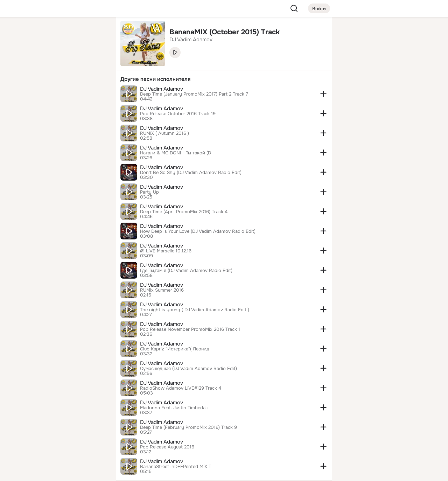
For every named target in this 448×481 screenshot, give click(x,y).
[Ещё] (64, 427)
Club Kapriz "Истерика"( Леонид (175, 349)
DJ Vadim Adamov (162, 89)
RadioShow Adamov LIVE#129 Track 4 (181, 388)
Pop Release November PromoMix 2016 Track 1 (190, 329)
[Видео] (95, 64)
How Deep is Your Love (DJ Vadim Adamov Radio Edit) (198, 231)
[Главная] (34, 34)
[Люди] (64, 64)
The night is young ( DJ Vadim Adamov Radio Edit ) (195, 310)
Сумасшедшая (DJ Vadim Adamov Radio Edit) (188, 369)
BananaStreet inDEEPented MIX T (176, 467)
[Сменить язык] (64, 442)
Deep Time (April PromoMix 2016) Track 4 (184, 212)
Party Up (149, 192)
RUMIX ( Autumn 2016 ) (164, 133)
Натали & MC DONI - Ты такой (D (176, 153)
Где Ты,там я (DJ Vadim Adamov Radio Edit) (186, 271)
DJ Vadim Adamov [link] (191, 40)
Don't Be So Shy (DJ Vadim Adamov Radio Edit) (191, 173)
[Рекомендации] (64, 126)
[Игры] (95, 95)
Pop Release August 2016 (167, 447)
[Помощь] (34, 126)
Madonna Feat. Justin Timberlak (174, 408)
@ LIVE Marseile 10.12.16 (166, 251)
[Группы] (95, 34)
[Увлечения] (64, 34)
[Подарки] (34, 95)
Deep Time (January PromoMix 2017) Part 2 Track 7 (194, 94)
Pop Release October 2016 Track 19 (178, 114)
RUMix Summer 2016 (162, 290)
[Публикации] (34, 64)
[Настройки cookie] (64, 472)
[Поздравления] (64, 95)
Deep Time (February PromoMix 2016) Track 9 (188, 427)
